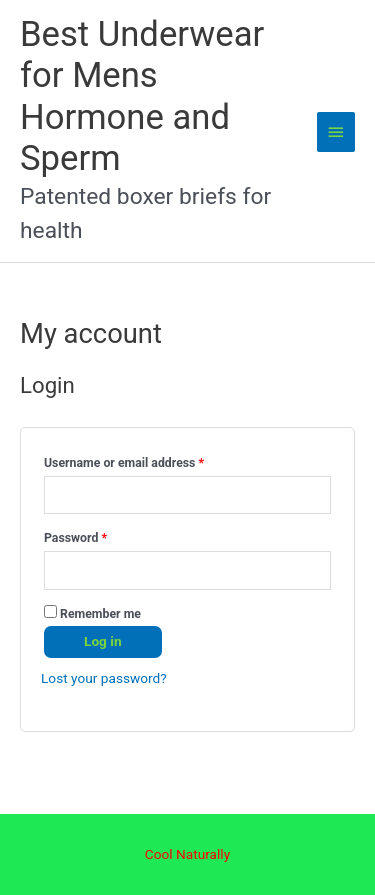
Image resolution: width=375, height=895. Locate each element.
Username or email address (148, 460)
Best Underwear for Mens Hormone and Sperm (142, 96)
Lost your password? (104, 678)
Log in (103, 641)
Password (100, 535)
